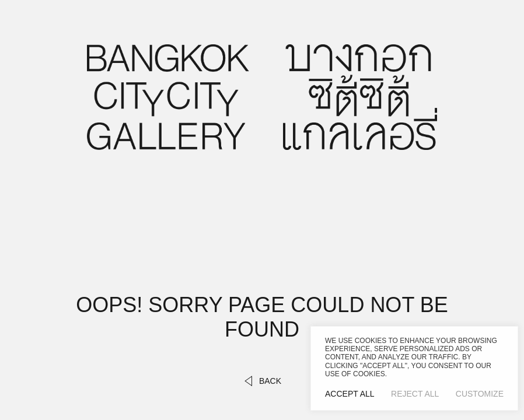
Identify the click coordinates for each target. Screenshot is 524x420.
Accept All (350, 394)
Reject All (415, 394)
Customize (480, 394)
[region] (414, 368)
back (262, 381)
